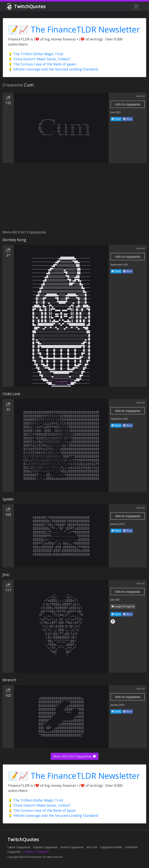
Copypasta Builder (111, 847)
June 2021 (116, 112)
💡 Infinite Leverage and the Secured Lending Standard (53, 69)
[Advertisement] (74, 199)
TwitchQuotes (26, 7)
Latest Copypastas (19, 847)
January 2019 (117, 524)
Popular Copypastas (45, 847)
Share (128, 119)
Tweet (116, 119)
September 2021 (119, 265)
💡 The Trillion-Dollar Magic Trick (36, 54)
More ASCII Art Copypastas (74, 756)
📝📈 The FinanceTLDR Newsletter (74, 29)
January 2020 (117, 705)
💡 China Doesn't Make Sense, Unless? (39, 59)
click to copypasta (128, 104)
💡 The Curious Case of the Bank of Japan (42, 64)
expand (61, 381)
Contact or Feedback (36, 852)
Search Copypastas (72, 847)
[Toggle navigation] (136, 6)
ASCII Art (92, 847)
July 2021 (115, 600)
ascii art (140, 96)
